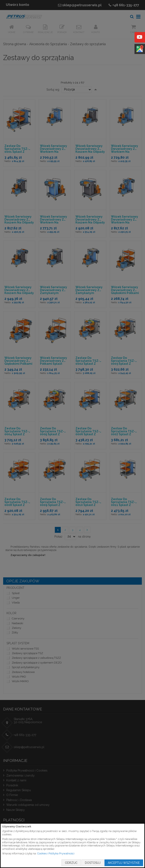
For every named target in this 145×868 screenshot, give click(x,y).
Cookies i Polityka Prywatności (56, 853)
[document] (72, 846)
